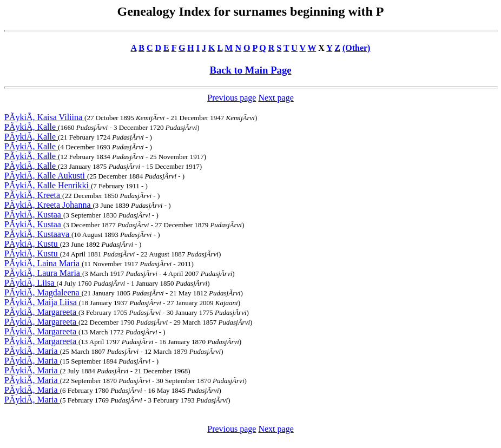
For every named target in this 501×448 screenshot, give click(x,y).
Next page (276, 98)
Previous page (232, 98)
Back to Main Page (250, 70)
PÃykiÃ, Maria (32, 351)
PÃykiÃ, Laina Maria (43, 263)
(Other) (357, 48)
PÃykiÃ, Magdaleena (43, 292)
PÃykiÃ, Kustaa (34, 215)
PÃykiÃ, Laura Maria (43, 273)
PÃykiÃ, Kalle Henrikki (48, 185)
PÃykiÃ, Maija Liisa (42, 302)
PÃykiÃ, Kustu (32, 244)
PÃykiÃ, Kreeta (33, 195)
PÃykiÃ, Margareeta (41, 312)
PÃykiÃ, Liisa (30, 283)
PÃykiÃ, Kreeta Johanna (49, 205)
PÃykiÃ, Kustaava (38, 234)
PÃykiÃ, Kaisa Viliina (44, 117)
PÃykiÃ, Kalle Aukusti (46, 176)
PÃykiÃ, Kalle (31, 127)
